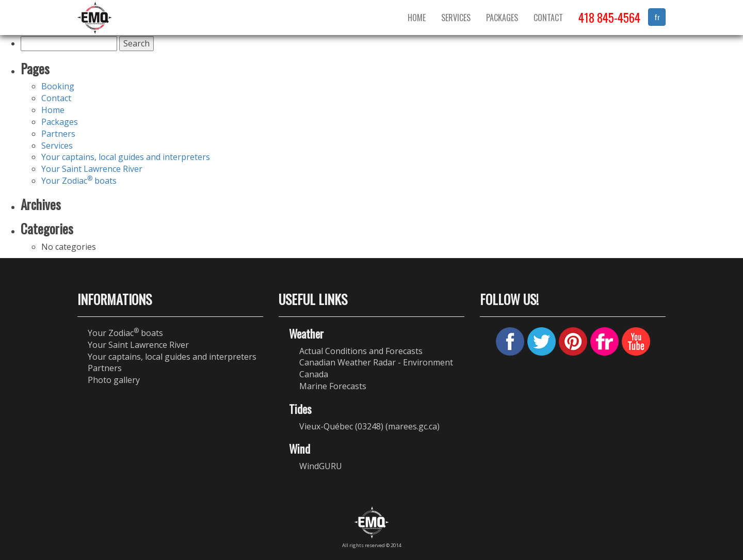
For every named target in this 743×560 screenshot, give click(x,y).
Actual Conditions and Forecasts (361, 351)
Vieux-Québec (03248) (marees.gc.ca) (369, 426)
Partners (58, 134)
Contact (548, 18)
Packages (502, 18)
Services (456, 18)
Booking (58, 86)
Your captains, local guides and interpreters (126, 157)
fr (657, 17)
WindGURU (321, 466)
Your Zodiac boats (79, 181)
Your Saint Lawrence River (92, 169)
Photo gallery (114, 380)
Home (417, 18)
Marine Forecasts (333, 386)
